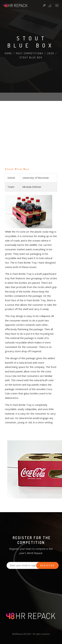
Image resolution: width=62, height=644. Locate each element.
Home (8, 53)
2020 (51, 53)
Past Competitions (30, 53)
